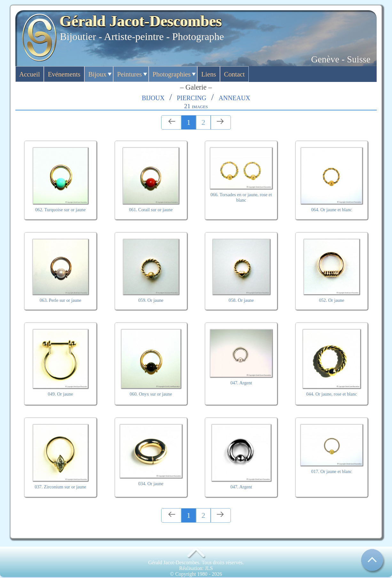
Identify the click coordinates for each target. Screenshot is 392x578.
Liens (209, 74)
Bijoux (97, 74)
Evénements (64, 74)
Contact (235, 74)
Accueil (30, 74)
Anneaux (235, 97)
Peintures (129, 74)
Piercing (192, 97)
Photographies (172, 74)
